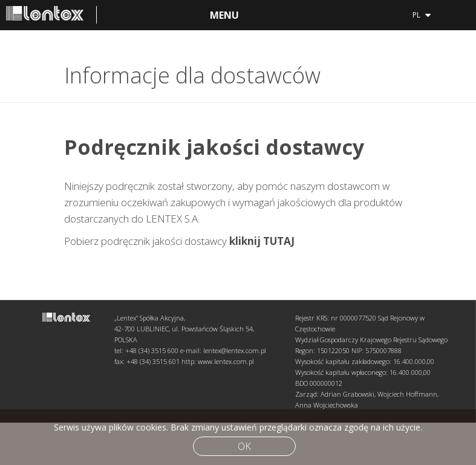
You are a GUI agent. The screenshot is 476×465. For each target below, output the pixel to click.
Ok (244, 446)
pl (422, 14)
